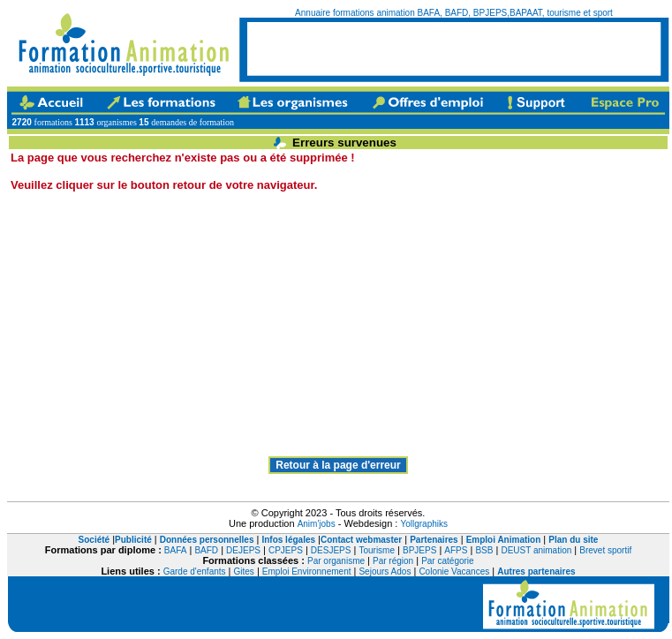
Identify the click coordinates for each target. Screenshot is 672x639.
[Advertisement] (328, 319)
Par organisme (336, 561)
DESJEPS (331, 550)
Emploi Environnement (307, 571)
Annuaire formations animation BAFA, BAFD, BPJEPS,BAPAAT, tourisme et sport (454, 13)
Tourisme (377, 550)
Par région (393, 561)
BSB (484, 550)
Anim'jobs (317, 524)
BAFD (206, 550)
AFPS (456, 550)
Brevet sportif (605, 550)
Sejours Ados (385, 571)
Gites (244, 571)
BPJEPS (419, 550)
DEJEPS (243, 550)
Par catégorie (447, 561)
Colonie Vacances (454, 571)
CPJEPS (286, 550)
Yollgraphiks (424, 524)
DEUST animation (536, 550)
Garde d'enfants (195, 571)
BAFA (176, 550)
